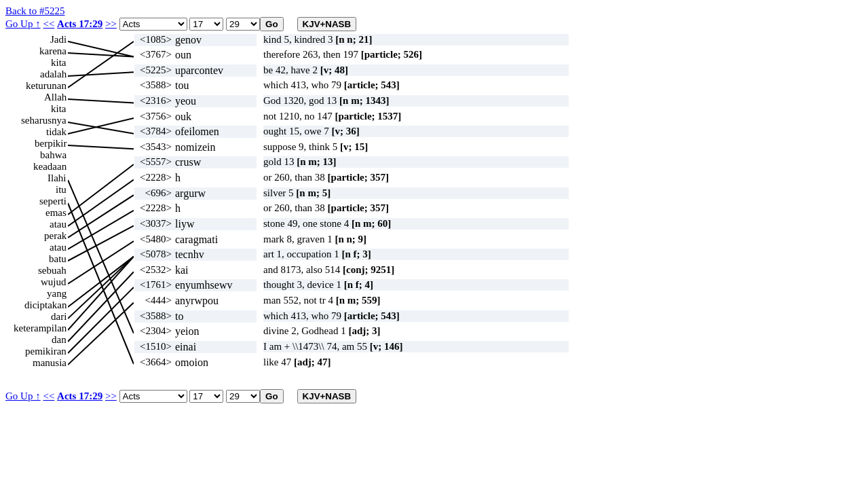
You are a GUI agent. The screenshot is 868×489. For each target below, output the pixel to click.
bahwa (53, 155)
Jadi (58, 39)
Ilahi (57, 178)
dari (59, 316)
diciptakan (45, 305)
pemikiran (46, 351)
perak (55, 236)
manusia (50, 363)
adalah (53, 74)
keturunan (46, 86)
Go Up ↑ (23, 24)
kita (59, 62)
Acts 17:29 (80, 24)
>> (111, 24)
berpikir (51, 143)
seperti (53, 201)
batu (58, 259)
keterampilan (40, 328)
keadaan (50, 166)
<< (49, 24)
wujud (54, 282)
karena (53, 51)
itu (61, 189)
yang (57, 293)
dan (59, 340)
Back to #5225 (35, 11)
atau (58, 224)
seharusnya (44, 120)
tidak (56, 132)
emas (56, 213)
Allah (55, 97)
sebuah (52, 270)
